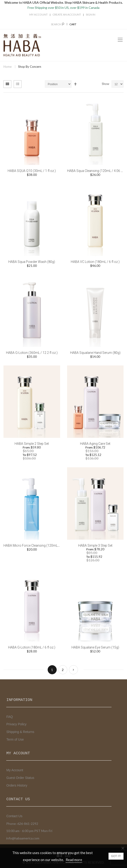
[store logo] (22, 45)
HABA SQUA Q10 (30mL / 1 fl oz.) (32, 171)
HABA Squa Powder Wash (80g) (32, 262)
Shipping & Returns (20, 732)
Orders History (17, 785)
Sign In (91, 15)
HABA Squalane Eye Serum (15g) (95, 647)
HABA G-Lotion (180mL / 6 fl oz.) (32, 647)
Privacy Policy (16, 724)
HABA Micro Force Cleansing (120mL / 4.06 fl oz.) (39, 545)
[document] (63, 856)
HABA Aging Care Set (95, 444)
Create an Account (67, 15)
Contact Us (14, 816)
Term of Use (15, 739)
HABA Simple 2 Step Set (32, 444)
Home (8, 67)
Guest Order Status (20, 778)
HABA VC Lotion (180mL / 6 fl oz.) (95, 262)
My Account (39, 15)
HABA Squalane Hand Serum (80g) (95, 353)
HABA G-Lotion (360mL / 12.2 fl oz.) (32, 353)
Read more (74, 860)
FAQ (9, 717)
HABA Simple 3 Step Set (95, 545)
